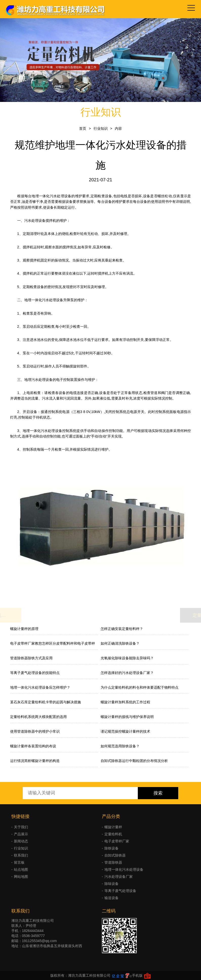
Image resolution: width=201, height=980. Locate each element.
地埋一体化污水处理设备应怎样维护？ (40, 687)
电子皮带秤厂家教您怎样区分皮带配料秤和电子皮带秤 (53, 643)
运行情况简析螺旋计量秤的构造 (35, 761)
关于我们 (21, 827)
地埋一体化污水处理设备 (124, 869)
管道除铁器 (113, 862)
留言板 (19, 862)
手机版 (137, 975)
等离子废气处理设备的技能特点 (35, 673)
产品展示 (21, 834)
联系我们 (21, 855)
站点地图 (21, 869)
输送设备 (111, 898)
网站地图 (21, 877)
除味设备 (111, 884)
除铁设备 (111, 848)
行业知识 (101, 128)
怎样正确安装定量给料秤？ (122, 629)
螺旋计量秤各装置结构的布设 (33, 746)
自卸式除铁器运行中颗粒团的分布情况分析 (134, 761)
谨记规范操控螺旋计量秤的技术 (125, 731)
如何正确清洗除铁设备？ (120, 643)
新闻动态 (21, 841)
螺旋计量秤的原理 (24, 629)
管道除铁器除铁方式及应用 (31, 658)
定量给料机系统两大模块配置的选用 (38, 717)
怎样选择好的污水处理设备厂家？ (127, 673)
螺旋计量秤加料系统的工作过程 (125, 702)
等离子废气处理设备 (120, 891)
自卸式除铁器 (115, 855)
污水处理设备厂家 (119, 877)
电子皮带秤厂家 (117, 841)
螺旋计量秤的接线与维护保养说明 (127, 717)
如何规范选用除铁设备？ (120, 746)
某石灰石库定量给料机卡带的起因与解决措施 (46, 702)
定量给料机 (113, 834)
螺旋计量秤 (113, 827)
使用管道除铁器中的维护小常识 (35, 731)
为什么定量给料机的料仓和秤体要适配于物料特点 (140, 687)
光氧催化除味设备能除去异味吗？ (127, 658)
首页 (83, 128)
